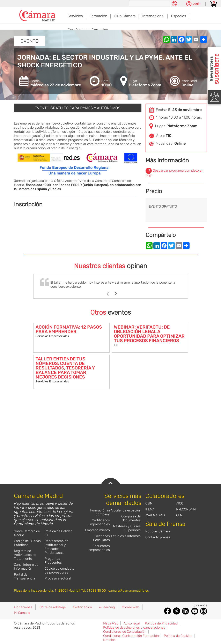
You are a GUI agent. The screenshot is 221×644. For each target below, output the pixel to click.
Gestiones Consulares (101, 538)
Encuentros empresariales (99, 548)
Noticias (109, 640)
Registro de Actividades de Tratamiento (25, 555)
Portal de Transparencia (25, 576)
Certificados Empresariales (99, 522)
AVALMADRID (155, 515)
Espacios (179, 16)
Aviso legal (132, 623)
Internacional (153, 16)
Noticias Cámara (158, 531)
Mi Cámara (22, 613)
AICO (180, 503)
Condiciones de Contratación (125, 632)
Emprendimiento (97, 530)
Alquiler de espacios (126, 510)
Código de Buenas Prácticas (27, 543)
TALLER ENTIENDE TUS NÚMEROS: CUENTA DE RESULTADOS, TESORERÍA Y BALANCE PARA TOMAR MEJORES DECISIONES (65, 368)
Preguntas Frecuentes (53, 561)
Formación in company (100, 512)
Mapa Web (111, 623)
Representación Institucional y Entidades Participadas (56, 547)
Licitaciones (23, 607)
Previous (110, 294)
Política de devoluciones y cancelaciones (134, 627)
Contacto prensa (158, 537)
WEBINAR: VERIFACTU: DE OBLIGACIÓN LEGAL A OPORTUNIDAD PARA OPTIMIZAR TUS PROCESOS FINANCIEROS (149, 334)
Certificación (82, 607)
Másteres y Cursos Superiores (127, 528)
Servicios (75, 16)
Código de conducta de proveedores (60, 570)
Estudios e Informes (126, 536)
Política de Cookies (178, 636)
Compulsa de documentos (131, 518)
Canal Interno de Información (26, 567)
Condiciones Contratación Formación (131, 636)
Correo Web (131, 607)
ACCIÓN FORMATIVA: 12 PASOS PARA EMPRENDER (69, 329)
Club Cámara (125, 16)
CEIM (149, 503)
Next (118, 294)
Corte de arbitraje (53, 607)
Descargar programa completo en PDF (174, 173)
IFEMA (150, 509)
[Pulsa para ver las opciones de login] (193, 4)
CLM (179, 515)
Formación (98, 16)
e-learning (107, 607)
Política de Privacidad (161, 623)
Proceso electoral (58, 578)
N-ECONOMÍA (186, 509)
